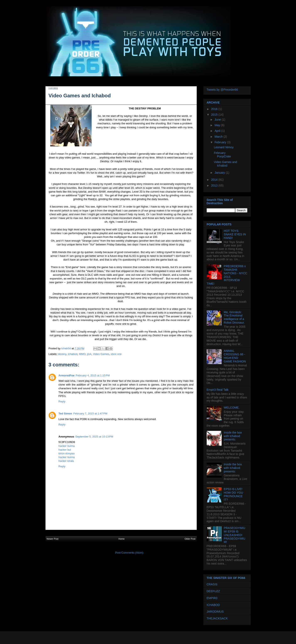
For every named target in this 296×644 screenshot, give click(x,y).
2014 (215, 180)
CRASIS (212, 584)
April (218, 131)
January (220, 173)
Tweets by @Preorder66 (222, 90)
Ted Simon (65, 413)
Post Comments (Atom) (129, 553)
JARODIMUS (215, 612)
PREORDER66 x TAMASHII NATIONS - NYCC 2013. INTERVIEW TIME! (227, 275)
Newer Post (53, 539)
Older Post (190, 539)
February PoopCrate (222, 155)
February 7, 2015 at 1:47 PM (90, 413)
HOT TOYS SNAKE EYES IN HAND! (235, 234)
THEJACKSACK (217, 618)
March (219, 137)
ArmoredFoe (67, 375)
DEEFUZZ (213, 591)
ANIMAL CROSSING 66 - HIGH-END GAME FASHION (235, 356)
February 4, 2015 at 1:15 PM (93, 375)
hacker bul (65, 450)
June (218, 120)
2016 (215, 109)
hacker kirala (66, 461)
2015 (215, 115)
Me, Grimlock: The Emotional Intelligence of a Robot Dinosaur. (234, 317)
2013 (215, 185)
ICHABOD (213, 605)
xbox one (116, 354)
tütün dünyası (67, 453)
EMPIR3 (212, 598)
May (218, 125)
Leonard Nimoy (224, 147)
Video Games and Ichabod (225, 164)
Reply (62, 401)
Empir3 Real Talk (218, 390)
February (221, 142)
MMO (82, 354)
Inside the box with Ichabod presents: (233, 436)
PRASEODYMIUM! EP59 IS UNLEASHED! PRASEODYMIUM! (234, 535)
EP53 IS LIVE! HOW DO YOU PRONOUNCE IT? (233, 494)
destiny (62, 354)
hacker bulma (67, 446)
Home (121, 539)
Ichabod (73, 354)
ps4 (89, 354)
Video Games (101, 354)
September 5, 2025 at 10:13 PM (94, 437)
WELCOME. (232, 408)
